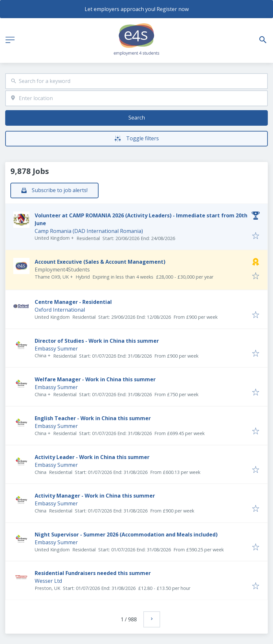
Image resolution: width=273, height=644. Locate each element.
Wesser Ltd (48, 581)
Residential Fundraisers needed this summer (93, 573)
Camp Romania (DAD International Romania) (89, 231)
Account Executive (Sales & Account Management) (100, 262)
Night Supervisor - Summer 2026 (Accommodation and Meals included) (126, 535)
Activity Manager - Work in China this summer (95, 496)
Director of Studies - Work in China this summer (97, 341)
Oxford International (60, 310)
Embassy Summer (56, 349)
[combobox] (136, 81)
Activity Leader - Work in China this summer (92, 457)
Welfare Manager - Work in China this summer (95, 379)
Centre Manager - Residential (73, 302)
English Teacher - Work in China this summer (93, 418)
